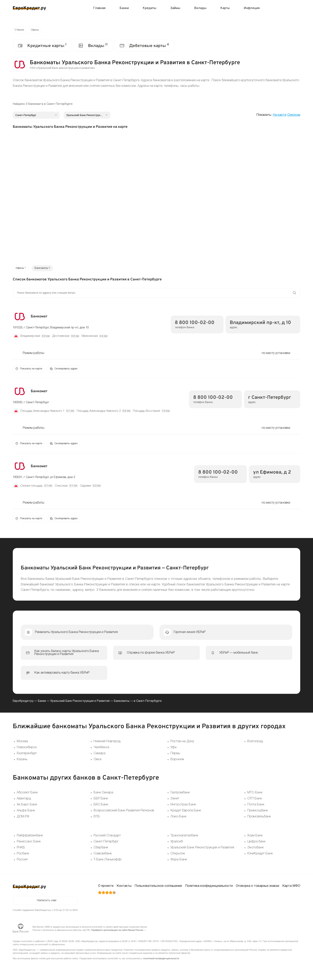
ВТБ (97, 819)
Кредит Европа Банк (186, 813)
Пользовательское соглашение (158, 889)
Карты (225, 8)
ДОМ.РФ (23, 819)
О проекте (106, 889)
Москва (22, 744)
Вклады (200, 8)
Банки (124, 8)
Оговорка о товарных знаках (258, 889)
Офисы (37, 30)
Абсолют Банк (27, 795)
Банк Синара (103, 795)
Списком (294, 116)
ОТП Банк (255, 801)
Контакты (124, 889)
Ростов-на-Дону (182, 744)
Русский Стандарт (107, 838)
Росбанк (23, 856)
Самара (100, 756)
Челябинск (102, 750)
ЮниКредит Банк (260, 856)
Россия (22, 862)
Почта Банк (256, 807)
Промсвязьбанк (259, 819)
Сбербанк (101, 850)
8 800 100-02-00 (195, 324)
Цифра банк (256, 844)
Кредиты (150, 8)
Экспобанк (256, 850)
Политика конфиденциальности (209, 889)
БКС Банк (101, 807)
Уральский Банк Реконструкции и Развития (80, 704)
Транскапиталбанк (184, 838)
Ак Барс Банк (27, 807)
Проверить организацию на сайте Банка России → (119, 934)
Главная (99, 8)
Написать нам (47, 904)
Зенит (175, 801)
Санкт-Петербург (106, 844)
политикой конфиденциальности (161, 962)
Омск (98, 762)
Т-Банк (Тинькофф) (107, 862)
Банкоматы (122, 704)
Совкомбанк (103, 856)
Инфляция (252, 8)
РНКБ (21, 850)
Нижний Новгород (107, 744)
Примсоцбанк (258, 813)
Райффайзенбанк (30, 838)
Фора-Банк (179, 862)
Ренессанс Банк (29, 844)
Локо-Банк (178, 819)
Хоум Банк (255, 838)
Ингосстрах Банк (183, 807)
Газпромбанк (180, 795)
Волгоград (255, 744)
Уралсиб (177, 844)
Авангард (24, 801)
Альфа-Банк (26, 813)
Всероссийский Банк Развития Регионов (124, 813)
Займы (175, 8)
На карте (280, 116)
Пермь (175, 756)
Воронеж (177, 762)
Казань (22, 762)
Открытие (178, 856)
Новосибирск (27, 750)
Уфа (173, 750)
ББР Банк (101, 801)
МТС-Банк (255, 795)
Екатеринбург (27, 756)
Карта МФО (291, 889)
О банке (20, 30)
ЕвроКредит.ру (23, 704)
